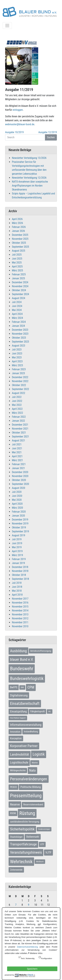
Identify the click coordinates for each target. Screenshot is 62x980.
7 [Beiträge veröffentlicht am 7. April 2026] (16, 905)
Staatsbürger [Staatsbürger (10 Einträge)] (16, 837)
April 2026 (17, 219)
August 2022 (19, 393)
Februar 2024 (19, 322)
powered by (10, 975)
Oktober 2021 (19, 433)
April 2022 (17, 409)
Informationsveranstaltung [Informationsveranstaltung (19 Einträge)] (26, 725)
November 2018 (20, 571)
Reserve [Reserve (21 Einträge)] (15, 805)
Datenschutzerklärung (27, 947)
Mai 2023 (17, 357)
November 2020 (20, 476)
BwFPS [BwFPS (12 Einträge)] (14, 687)
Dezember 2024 (20, 282)
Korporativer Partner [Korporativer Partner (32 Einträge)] (24, 746)
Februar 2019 (19, 559)
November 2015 (20, 607)
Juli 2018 (17, 583)
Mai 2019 (17, 547)
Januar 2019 (18, 563)
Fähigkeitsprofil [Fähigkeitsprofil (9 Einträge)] (37, 712)
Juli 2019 (17, 539)
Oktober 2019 (19, 527)
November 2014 (20, 611)
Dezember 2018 (20, 567)
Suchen (51, 137)
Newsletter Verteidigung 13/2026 (29, 158)
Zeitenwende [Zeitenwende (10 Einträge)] (16, 870)
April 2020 (17, 504)
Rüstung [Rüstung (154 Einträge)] (27, 813)
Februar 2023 (19, 369)
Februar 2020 (19, 512)
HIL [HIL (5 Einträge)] (50, 711)
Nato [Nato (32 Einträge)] (32, 770)
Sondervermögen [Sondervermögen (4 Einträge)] (44, 829)
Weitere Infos (36, 953)
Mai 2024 (17, 310)
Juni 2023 (17, 353)
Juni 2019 (17, 543)
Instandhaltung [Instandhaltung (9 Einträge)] (31, 732)
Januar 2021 (18, 468)
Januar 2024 (18, 326)
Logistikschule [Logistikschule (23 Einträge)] (19, 762)
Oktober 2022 (19, 385)
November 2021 (20, 429)
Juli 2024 (17, 302)
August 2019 (19, 535)
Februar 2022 (19, 417)
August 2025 (19, 251)
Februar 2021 (19, 464)
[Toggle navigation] (7, 26)
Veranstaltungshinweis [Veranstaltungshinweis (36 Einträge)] (26, 852)
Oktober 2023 (19, 338)
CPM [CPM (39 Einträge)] (31, 687)
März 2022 (17, 413)
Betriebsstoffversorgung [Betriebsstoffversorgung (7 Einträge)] (41, 651)
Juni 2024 (17, 306)
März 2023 (17, 365)
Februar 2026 (19, 227)
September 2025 (21, 247)
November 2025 (20, 239)
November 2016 (20, 603)
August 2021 (19, 440)
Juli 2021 (17, 444)
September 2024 (21, 294)
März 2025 (17, 270)
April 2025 (17, 267)
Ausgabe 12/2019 (48, 132)
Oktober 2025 (19, 243)
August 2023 (19, 346)
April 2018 (17, 595)
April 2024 (17, 314)
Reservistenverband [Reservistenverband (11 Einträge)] (33, 805)
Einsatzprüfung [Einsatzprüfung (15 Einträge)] (18, 711)
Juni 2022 (17, 401)
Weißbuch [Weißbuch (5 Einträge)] (40, 862)
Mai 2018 (17, 591)
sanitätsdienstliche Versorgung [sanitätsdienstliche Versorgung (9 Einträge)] (25, 822)
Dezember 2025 (20, 235)
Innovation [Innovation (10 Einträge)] (15, 732)
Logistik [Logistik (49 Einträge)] (39, 754)
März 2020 (17, 508)
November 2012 (20, 618)
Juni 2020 (17, 496)
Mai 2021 (17, 452)
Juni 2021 (17, 448)
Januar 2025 (18, 278)
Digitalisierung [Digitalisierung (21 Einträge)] (19, 695)
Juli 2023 (17, 350)
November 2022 (20, 381)
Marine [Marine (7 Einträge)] (35, 763)
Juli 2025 (17, 255)
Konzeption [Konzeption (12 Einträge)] (16, 738)
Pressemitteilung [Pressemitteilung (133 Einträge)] (26, 796)
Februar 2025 (19, 274)
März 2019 (17, 555)
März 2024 (17, 318)
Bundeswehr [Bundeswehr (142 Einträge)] (22, 669)
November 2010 (20, 626)
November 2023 (20, 334)
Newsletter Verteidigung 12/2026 (29, 178)
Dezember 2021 (20, 425)
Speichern (32, 969)
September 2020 (21, 484)
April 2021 (17, 456)
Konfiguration (47, 958)
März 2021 (17, 460)
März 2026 (17, 223)
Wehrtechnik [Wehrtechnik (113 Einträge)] (21, 862)
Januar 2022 (18, 421)
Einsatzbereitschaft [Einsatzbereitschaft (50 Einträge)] (25, 704)
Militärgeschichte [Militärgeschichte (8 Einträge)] (18, 770)
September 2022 (21, 389)
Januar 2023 (18, 373)
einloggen (18, 110)
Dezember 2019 (20, 520)
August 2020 (19, 488)
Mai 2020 (17, 500)
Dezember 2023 (20, 330)
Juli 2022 (17, 397)
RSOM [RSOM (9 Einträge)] (13, 813)
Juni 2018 (17, 587)
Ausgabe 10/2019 (14, 132)
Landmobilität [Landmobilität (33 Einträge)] (20, 754)
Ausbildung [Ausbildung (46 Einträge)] (18, 651)
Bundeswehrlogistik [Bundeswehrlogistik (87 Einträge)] (27, 678)
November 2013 (20, 614)
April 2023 (17, 361)
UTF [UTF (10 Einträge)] (42, 844)
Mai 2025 (17, 263)
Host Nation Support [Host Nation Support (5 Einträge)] (18, 718)
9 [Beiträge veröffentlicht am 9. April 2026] (29, 905)
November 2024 (20, 286)
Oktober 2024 (19, 290)
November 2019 (20, 524)
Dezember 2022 (20, 377)
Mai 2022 (17, 405)
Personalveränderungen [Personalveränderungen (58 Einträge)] (29, 779)
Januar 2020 (18, 516)
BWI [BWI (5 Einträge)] (22, 687)
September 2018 (21, 579)
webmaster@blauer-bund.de (20, 124)
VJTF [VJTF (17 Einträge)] (48, 852)
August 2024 (19, 298)
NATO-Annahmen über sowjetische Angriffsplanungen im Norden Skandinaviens (30, 186)
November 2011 (20, 622)
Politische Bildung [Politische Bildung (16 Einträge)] (31, 787)
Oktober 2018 (19, 575)
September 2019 (21, 531)
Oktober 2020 (19, 480)
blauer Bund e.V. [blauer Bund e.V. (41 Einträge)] (22, 659)
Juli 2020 (17, 492)
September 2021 (21, 437)
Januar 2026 (18, 231)
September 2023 (21, 342)
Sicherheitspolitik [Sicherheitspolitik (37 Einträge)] (22, 829)
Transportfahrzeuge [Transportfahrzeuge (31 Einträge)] (23, 844)
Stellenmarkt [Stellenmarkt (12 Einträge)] (33, 837)
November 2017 (20, 599)
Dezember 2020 (20, 472)
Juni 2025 (17, 259)
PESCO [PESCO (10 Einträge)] (13, 787)
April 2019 (17, 551)
